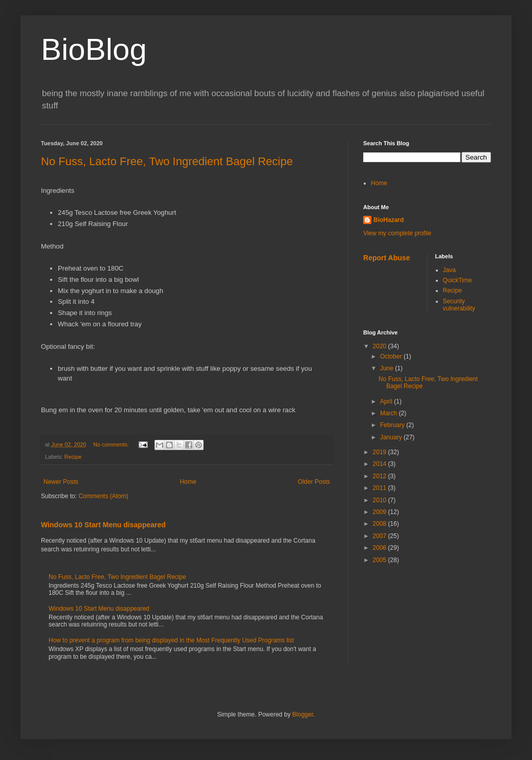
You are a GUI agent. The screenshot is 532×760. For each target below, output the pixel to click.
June (387, 368)
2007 (381, 536)
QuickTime (458, 280)
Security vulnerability (459, 305)
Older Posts (314, 482)
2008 (381, 524)
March (390, 413)
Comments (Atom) (103, 496)
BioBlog (94, 49)
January (392, 437)
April (387, 401)
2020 (381, 346)
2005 (381, 560)
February (393, 425)
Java (449, 270)
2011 (381, 488)
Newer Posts (61, 482)
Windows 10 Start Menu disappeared (103, 525)
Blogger (303, 714)
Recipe (73, 457)
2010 (381, 500)
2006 (381, 548)
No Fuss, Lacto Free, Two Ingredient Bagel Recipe (167, 161)
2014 (381, 464)
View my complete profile (397, 233)
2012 (381, 476)
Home (188, 482)
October (392, 356)
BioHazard (389, 220)
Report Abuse (386, 258)
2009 (381, 512)
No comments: (112, 444)
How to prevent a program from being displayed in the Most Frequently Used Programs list (171, 640)
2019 (381, 452)
